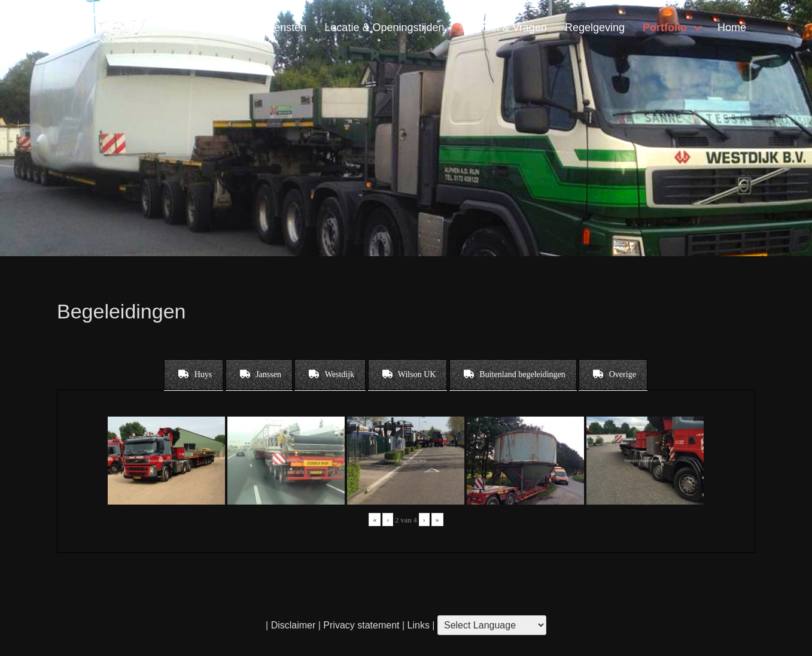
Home (732, 28)
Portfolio (665, 28)
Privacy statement (361, 625)
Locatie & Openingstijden (384, 28)
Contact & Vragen (504, 28)
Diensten (285, 28)
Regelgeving (595, 28)
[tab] (194, 375)
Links (417, 625)
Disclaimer (294, 625)
